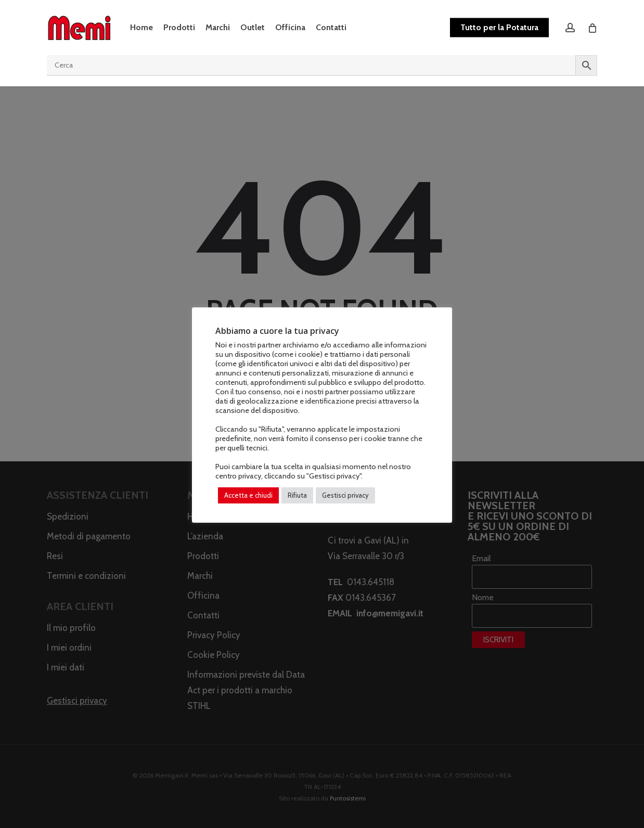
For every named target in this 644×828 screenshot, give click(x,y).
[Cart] (592, 28)
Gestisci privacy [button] (345, 495)
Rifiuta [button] (297, 495)
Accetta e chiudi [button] (248, 495)
